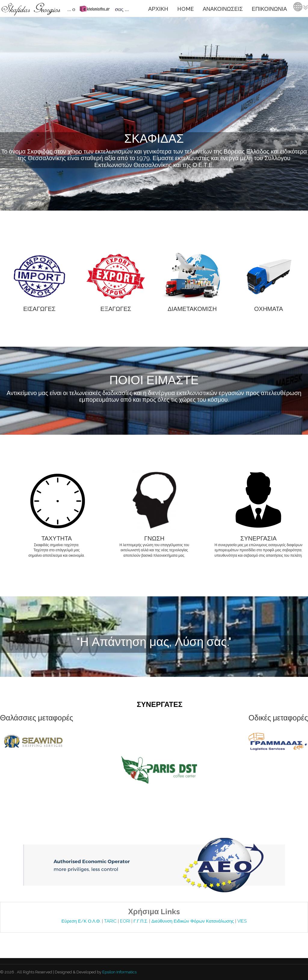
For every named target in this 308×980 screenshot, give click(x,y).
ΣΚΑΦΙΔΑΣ (154, 138)
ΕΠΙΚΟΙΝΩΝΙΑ (269, 9)
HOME (185, 9)
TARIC (110, 921)
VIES (242, 921)
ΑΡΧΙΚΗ (158, 9)
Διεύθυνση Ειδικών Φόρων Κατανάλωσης (193, 921)
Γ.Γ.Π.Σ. (142, 921)
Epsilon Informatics (119, 972)
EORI (126, 921)
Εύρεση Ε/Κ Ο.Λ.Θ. (82, 921)
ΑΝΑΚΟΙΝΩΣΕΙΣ (223, 9)
